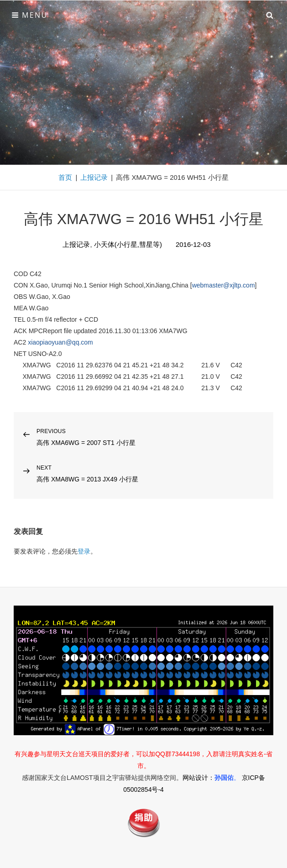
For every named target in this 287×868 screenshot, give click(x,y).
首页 (65, 177)
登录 (84, 551)
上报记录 (94, 177)
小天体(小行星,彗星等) (128, 244)
